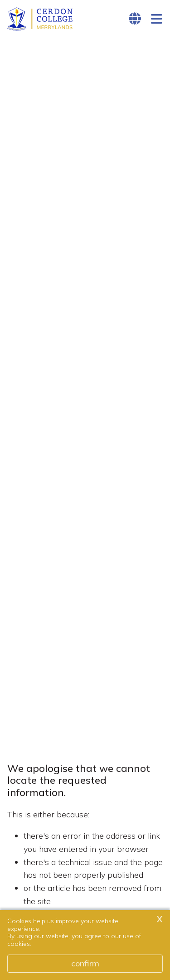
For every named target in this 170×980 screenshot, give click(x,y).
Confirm (85, 963)
